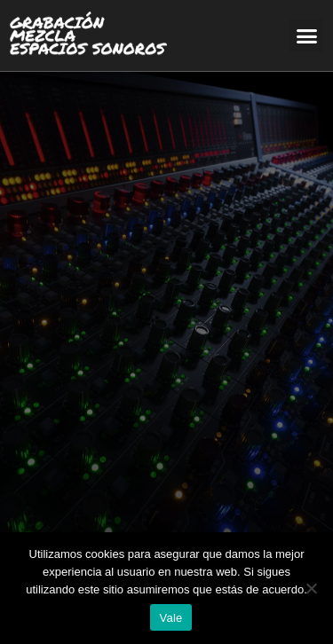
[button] (306, 35)
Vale (170, 618)
